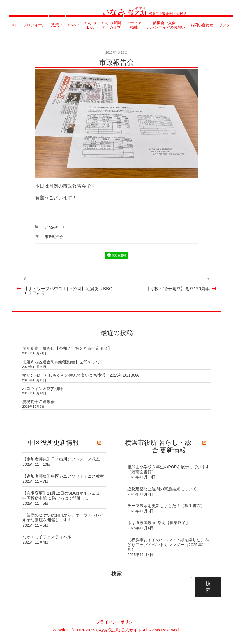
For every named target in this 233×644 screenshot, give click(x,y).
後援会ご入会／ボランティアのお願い (166, 25)
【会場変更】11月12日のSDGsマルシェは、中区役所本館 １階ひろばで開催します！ (63, 496)
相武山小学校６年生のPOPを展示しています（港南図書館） (168, 469)
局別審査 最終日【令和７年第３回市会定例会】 (67, 348)
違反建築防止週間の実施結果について (162, 489)
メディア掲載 (134, 25)
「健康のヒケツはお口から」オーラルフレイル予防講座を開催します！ (63, 517)
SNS (75, 25)
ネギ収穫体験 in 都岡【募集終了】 (159, 523)
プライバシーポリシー (116, 622)
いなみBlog (91, 25)
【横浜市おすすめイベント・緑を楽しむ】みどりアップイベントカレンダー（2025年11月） (168, 545)
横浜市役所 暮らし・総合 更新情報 (158, 446)
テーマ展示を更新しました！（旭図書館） (166, 506)
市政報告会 (54, 237)
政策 (58, 25)
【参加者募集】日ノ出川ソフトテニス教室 (61, 459)
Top (14, 25)
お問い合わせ (202, 25)
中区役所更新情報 (53, 443)
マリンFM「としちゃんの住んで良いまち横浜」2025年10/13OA (81, 375)
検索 (116, 574)
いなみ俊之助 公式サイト (119, 630)
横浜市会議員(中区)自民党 (144, 13)
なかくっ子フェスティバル (47, 537)
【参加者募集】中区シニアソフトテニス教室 (63, 476)
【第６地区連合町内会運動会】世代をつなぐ (63, 362)
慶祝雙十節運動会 (38, 402)
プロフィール (34, 25)
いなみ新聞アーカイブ (111, 25)
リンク (224, 25)
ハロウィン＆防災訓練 (43, 389)
